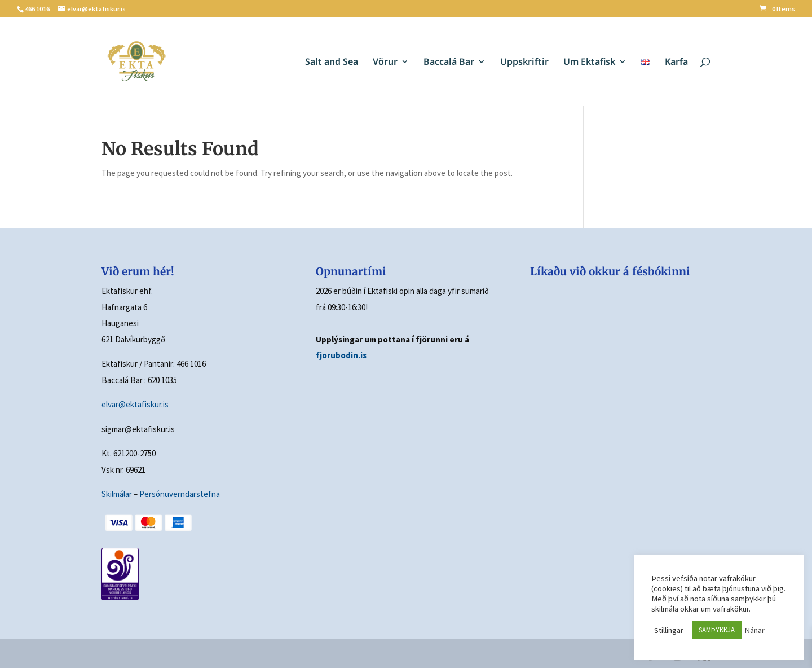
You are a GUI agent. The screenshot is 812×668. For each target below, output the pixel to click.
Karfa (676, 63)
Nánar (754, 630)
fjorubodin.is (341, 355)
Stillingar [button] (669, 630)
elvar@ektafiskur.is (135, 404)
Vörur (385, 63)
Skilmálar (117, 494)
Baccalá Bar (449, 63)
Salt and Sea (332, 63)
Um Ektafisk (589, 63)
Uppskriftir (524, 63)
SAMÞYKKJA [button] (717, 630)
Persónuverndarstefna (180, 494)
